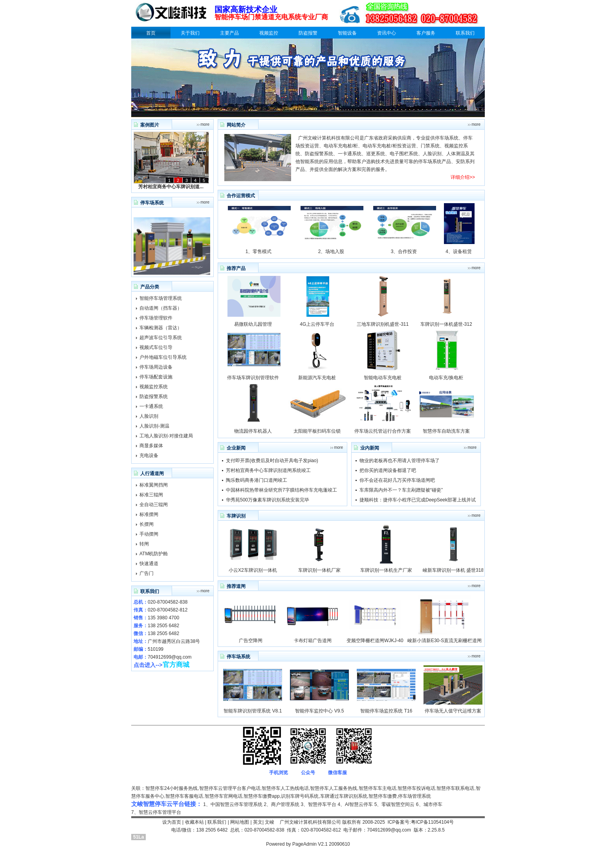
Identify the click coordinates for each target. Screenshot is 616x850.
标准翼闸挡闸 (154, 485)
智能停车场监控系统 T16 (386, 711)
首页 (151, 33)
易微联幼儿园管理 (253, 324)
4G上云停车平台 (317, 324)
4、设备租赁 (459, 252)
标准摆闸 (149, 514)
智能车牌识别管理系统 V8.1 (253, 711)
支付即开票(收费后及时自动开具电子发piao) (272, 461)
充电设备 (149, 455)
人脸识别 (149, 416)
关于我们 (190, 33)
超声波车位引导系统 (161, 338)
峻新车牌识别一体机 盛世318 (453, 570)
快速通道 (149, 564)
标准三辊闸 (151, 495)
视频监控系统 (154, 387)
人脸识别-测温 (154, 426)
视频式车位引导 (156, 347)
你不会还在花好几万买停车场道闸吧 (397, 480)
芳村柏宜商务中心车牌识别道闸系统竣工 (268, 470)
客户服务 (426, 33)
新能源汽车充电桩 (317, 378)
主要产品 (229, 33)
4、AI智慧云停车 (355, 804)
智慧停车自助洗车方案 (446, 431)
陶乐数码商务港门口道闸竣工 (257, 480)
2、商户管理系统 (281, 804)
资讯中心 (387, 33)
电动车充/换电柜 (446, 378)
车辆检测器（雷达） (161, 328)
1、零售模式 (259, 252)
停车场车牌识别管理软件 (253, 378)
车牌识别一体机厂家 (319, 570)
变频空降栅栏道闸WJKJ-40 (375, 641)
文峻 (269, 822)
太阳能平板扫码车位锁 (317, 431)
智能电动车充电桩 (383, 378)
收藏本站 (194, 822)
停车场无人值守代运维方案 (453, 711)
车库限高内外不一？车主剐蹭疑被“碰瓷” (401, 490)
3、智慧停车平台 (318, 804)
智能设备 (347, 33)
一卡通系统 (151, 406)
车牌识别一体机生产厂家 (386, 570)
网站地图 (240, 822)
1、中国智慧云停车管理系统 (233, 804)
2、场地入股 (331, 252)
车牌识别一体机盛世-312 (446, 324)
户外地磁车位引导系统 (163, 357)
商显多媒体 (151, 446)
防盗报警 (308, 33)
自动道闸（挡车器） (161, 308)
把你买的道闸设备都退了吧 (388, 470)
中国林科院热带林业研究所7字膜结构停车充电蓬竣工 (281, 490)
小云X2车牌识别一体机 (253, 570)
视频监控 (269, 33)
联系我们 (465, 33)
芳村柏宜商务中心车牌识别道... (171, 187)
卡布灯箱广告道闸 (313, 641)
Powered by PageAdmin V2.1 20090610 (308, 844)
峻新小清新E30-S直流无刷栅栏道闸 (445, 641)
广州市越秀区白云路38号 (174, 641)
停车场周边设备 (156, 367)
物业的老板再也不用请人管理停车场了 (400, 461)
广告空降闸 (251, 641)
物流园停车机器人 (253, 431)
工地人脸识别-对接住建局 (166, 436)
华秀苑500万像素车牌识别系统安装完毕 (268, 500)
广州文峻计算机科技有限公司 (310, 822)
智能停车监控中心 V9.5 (319, 711)
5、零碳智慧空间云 (395, 804)
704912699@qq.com (170, 657)
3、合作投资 (404, 252)
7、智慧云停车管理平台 (156, 812)
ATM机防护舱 (154, 554)
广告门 (147, 573)
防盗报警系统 (154, 397)
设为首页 (172, 822)
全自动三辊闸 (154, 505)
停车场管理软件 (156, 318)
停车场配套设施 (156, 377)
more (205, 124)
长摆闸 (147, 524)
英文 (258, 822)
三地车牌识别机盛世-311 (383, 324)
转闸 (144, 544)
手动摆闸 (149, 534)
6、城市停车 (429, 804)
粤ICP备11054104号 (432, 822)
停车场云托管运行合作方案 (383, 431)
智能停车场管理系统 (161, 298)
